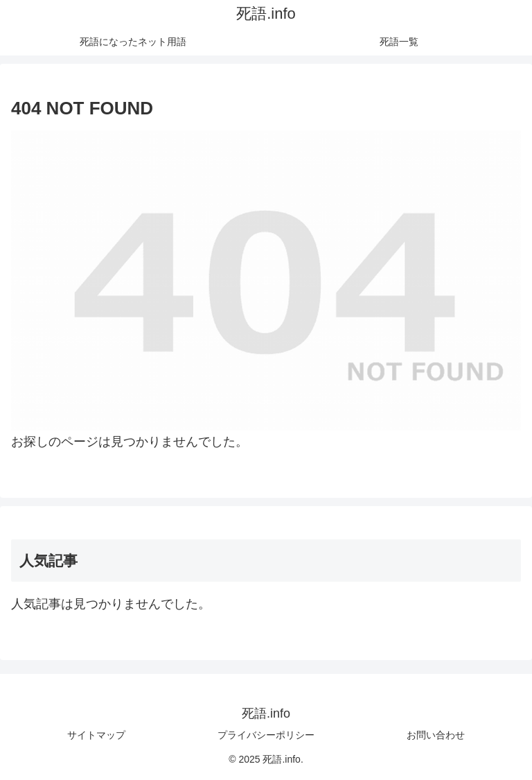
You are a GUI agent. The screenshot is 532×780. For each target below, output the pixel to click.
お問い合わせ (436, 735)
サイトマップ (96, 735)
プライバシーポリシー (266, 735)
